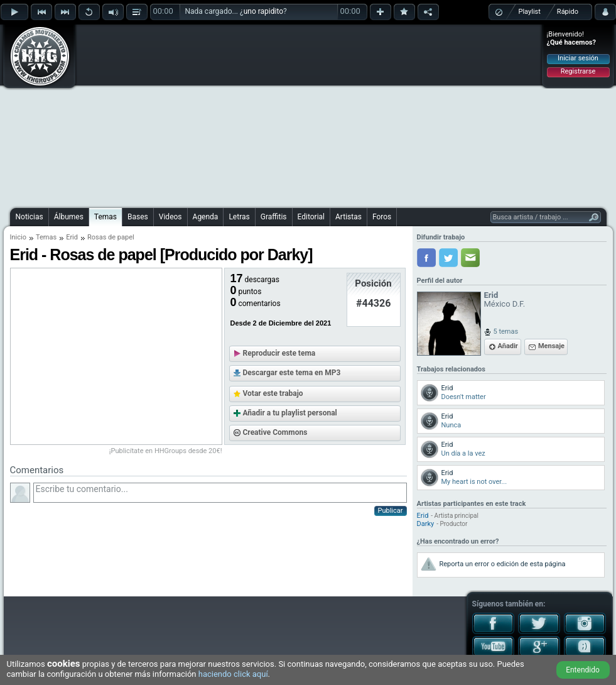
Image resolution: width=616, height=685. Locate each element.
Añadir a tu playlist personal (290, 413)
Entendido (583, 670)
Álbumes (69, 217)
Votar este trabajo (273, 393)
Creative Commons (275, 432)
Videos (170, 217)
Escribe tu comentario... (220, 493)
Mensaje (551, 346)
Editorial (311, 217)
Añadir (508, 346)
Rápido (568, 12)
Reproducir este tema (279, 353)
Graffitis (274, 217)
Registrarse (578, 71)
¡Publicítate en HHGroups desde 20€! (166, 451)
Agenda (206, 217)
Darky (426, 524)
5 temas (506, 332)
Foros (382, 217)
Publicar (391, 511)
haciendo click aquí (233, 674)
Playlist (530, 12)
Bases (138, 217)
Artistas (349, 217)
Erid (72, 237)
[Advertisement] (282, 114)
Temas (105, 217)
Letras (239, 217)
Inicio (18, 237)
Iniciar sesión (578, 58)
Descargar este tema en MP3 (292, 373)
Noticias (30, 217)
